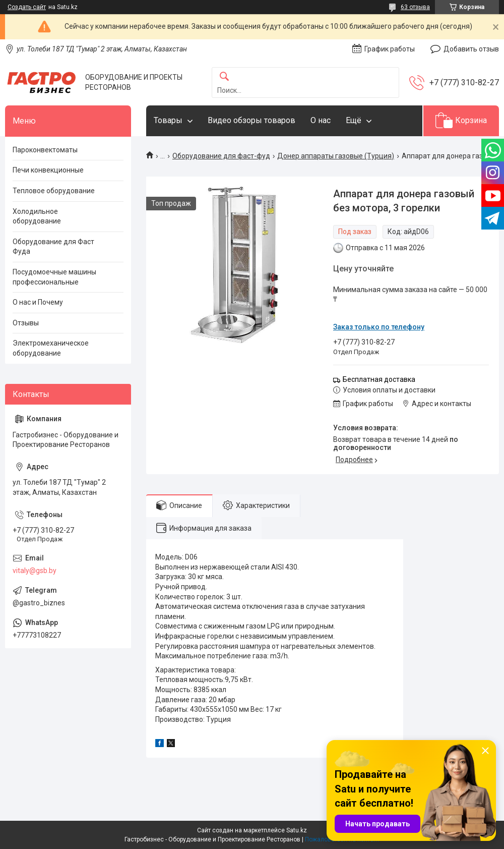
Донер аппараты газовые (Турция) (336, 156)
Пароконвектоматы (45, 150)
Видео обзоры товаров (251, 120)
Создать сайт (27, 7)
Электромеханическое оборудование (51, 348)
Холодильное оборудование (37, 216)
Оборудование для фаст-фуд (221, 156)
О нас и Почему (38, 302)
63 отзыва (415, 7)
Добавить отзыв (471, 49)
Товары (168, 120)
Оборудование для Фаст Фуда (53, 247)
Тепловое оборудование (54, 191)
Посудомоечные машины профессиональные (54, 277)
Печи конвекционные (48, 170)
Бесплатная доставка (379, 379)
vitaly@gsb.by (35, 571)
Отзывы (26, 323)
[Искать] (224, 77)
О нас (321, 120)
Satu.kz (297, 830)
